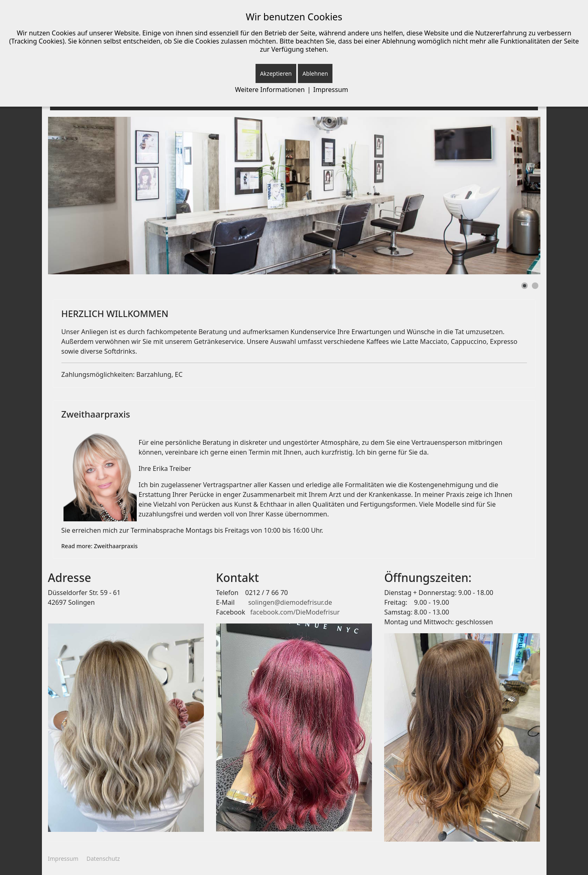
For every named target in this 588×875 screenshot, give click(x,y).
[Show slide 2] (535, 286)
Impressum (63, 859)
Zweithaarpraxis (96, 414)
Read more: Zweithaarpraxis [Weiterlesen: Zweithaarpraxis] (100, 546)
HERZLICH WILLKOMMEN (115, 313)
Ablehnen (315, 73)
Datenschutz (103, 859)
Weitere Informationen (270, 90)
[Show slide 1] (525, 286)
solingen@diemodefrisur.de (290, 602)
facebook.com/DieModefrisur (295, 612)
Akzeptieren (276, 73)
